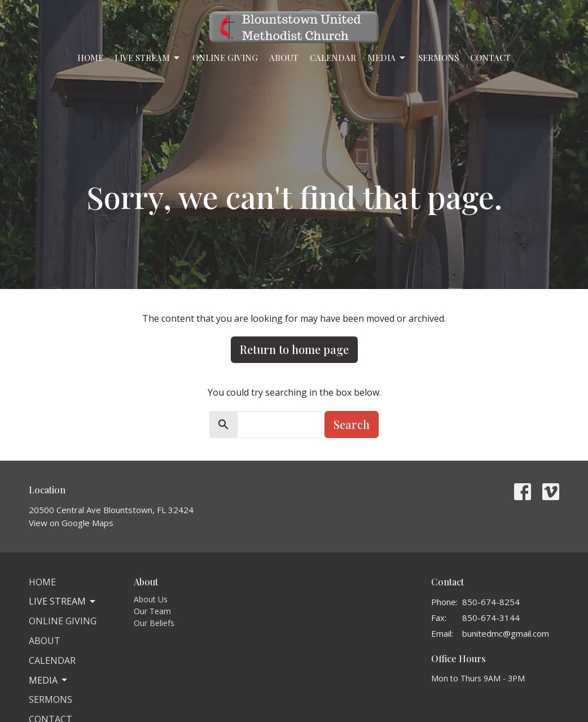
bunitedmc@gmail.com (506, 633)
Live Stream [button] (63, 601)
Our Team (152, 611)
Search (352, 424)
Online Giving (225, 58)
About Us (151, 599)
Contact (490, 58)
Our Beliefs (154, 623)
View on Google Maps (71, 523)
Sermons (438, 58)
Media (387, 58)
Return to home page (294, 349)
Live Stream (148, 58)
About (284, 58)
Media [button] (49, 680)
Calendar (333, 58)
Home (90, 58)
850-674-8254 (491, 602)
